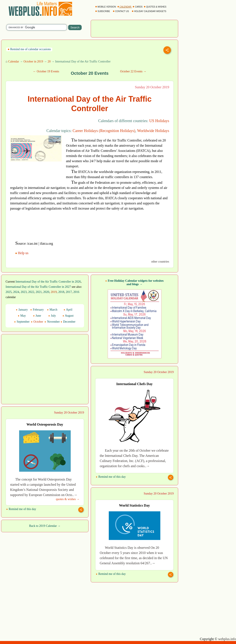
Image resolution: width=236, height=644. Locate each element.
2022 (31, 292)
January (22, 310)
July (52, 316)
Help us (22, 253)
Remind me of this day (111, 477)
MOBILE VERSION (106, 7)
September (22, 322)
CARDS (138, 7)
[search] (37, 27)
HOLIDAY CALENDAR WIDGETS (149, 11)
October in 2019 (33, 61)
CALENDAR (125, 7)
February (37, 310)
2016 (76, 292)
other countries (160, 262)
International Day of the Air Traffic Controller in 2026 (48, 282)
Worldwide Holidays (153, 131)
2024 (16, 292)
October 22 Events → (133, 71)
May (22, 316)
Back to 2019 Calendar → (45, 526)
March (52, 310)
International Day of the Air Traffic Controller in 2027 (38, 287)
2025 (9, 292)
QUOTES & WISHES (155, 7)
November (52, 322)
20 (49, 61)
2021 (39, 292)
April (68, 310)
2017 (69, 292)
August (68, 316)
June (37, 316)
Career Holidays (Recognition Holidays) (104, 131)
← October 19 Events (46, 71)
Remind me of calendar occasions (29, 49)
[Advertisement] (135, 28)
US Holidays (159, 121)
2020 (46, 292)
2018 (61, 292)
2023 (24, 292)
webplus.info (227, 639)
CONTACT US (121, 11)
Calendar (14, 61)
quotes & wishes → (68, 499)
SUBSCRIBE (103, 11)
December (68, 322)
